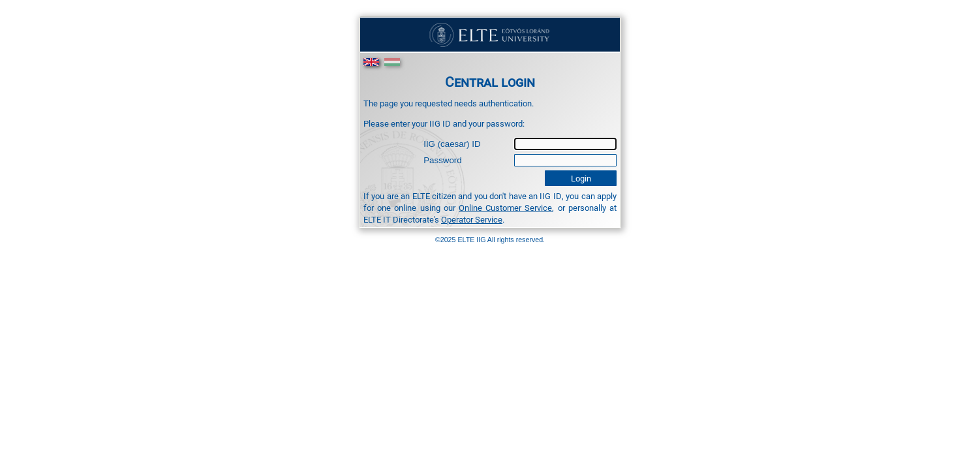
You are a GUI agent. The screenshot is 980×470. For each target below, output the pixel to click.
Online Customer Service (505, 208)
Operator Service (472, 219)
